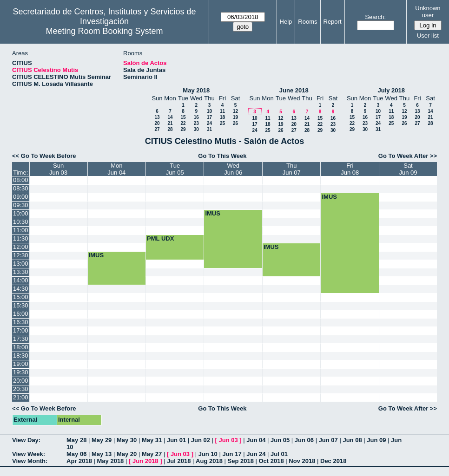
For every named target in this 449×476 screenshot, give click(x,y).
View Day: (26, 440)
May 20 (127, 454)
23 (196, 123)
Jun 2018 (145, 461)
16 (196, 117)
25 (222, 123)
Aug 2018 (209, 461)
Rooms (307, 22)
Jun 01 (176, 440)
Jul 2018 (179, 461)
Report (333, 22)
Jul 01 (279, 454)
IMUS (329, 197)
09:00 (21, 197)
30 (196, 129)
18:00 (21, 347)
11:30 (21, 238)
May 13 (102, 454)
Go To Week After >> (408, 156)
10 (209, 111)
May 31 (152, 440)
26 (235, 123)
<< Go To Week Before (44, 156)
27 (157, 129)
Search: (375, 17)
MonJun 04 (116, 169)
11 (222, 111)
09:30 (21, 205)
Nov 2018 (302, 461)
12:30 (21, 255)
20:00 (21, 381)
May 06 (76, 454)
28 (170, 129)
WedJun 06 (233, 169)
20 (157, 123)
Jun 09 (376, 440)
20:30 (21, 389)
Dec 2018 (333, 461)
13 (157, 117)
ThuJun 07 (292, 169)
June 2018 (294, 90)
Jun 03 (228, 440)
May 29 (102, 440)
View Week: (29, 454)
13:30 (21, 272)
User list (428, 36)
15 (183, 117)
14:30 (21, 289)
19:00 (21, 364)
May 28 (76, 440)
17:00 (21, 330)
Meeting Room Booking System (104, 31)
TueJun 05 (175, 169)
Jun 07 (328, 440)
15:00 (21, 297)
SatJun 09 (408, 169)
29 (183, 129)
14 (170, 117)
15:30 (21, 305)
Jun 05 (280, 440)
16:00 (21, 314)
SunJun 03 (58, 169)
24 (209, 123)
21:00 (21, 397)
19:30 (21, 372)
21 (170, 123)
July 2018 (391, 90)
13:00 (21, 264)
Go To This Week (222, 156)
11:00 (21, 230)
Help (286, 22)
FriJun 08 (350, 169)
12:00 (21, 247)
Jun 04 (256, 440)
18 (222, 117)
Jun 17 (232, 454)
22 (183, 123)
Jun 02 (201, 440)
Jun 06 (304, 440)
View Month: (30, 461)
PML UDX (160, 238)
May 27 (152, 454)
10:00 (21, 213)
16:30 (21, 322)
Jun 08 (352, 440)
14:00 (21, 280)
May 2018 (196, 90)
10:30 (21, 222)
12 (235, 111)
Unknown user (428, 12)
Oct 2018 (271, 461)
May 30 (127, 440)
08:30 (21, 188)
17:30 (21, 339)
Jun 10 (208, 454)
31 (209, 129)
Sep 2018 (241, 461)
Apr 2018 (79, 461)
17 (209, 117)
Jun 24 (256, 454)
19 (235, 117)
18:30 (21, 355)
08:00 (21, 180)
